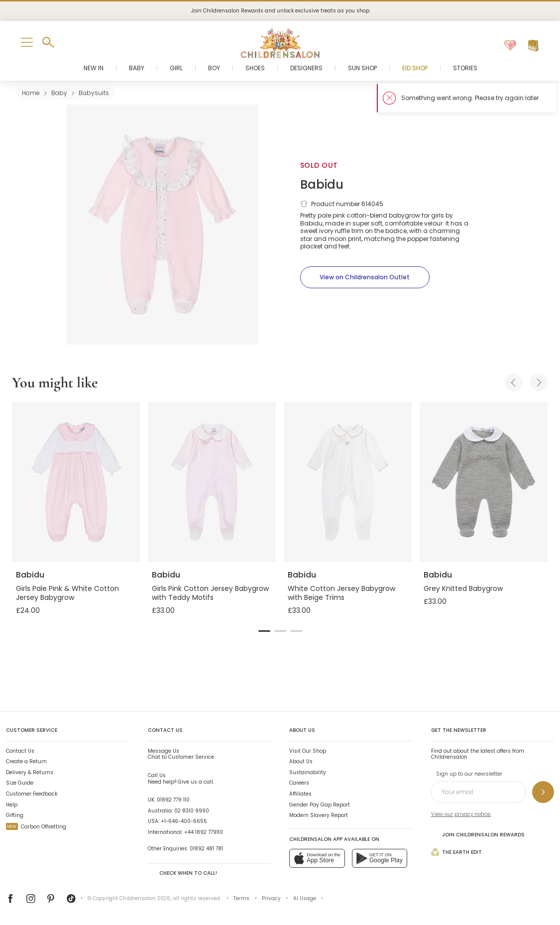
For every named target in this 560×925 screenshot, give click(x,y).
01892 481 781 (206, 849)
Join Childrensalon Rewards (478, 834)
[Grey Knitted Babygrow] (484, 482)
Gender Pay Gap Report (320, 805)
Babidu (322, 184)
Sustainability (308, 772)
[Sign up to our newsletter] (543, 792)
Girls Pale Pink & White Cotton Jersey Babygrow (67, 593)
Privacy (271, 898)
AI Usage (305, 898)
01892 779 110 (173, 800)
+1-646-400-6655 (184, 821)
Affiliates (300, 794)
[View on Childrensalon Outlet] (365, 277)
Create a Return (26, 761)
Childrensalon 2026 (145, 898)
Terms (241, 898)
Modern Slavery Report (319, 815)
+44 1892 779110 (204, 832)
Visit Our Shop (308, 751)
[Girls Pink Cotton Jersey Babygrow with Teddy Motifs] (212, 482)
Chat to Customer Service (181, 754)
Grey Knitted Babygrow (463, 588)
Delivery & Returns (30, 772)
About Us (301, 761)
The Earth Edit (456, 852)
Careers (299, 783)
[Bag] (533, 46)
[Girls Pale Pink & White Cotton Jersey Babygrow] (76, 482)
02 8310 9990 (192, 811)
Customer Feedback (32, 794)
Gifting (15, 815)
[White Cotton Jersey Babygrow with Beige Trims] (348, 482)
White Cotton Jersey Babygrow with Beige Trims (341, 593)
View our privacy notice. (461, 814)
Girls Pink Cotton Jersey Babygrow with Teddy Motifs (210, 593)
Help (12, 805)
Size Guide (20, 783)
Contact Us (20, 751)
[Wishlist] (510, 46)
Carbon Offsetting (36, 827)
